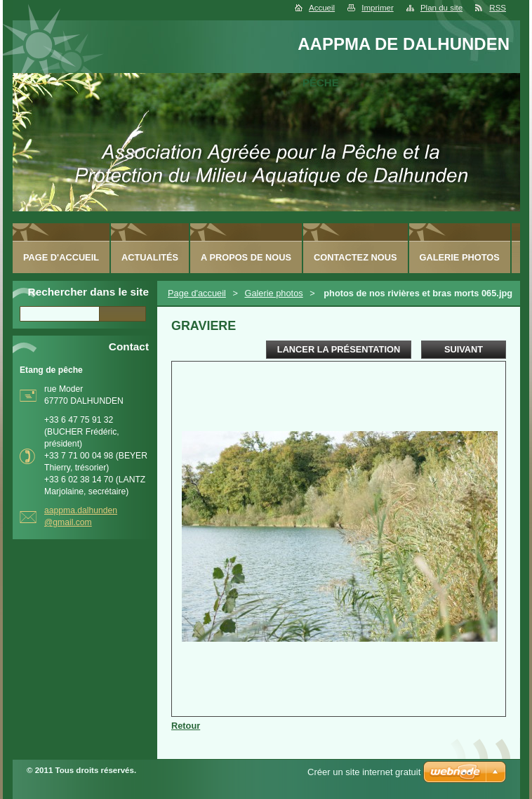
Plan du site (441, 8)
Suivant (464, 349)
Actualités (150, 257)
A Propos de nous (246, 257)
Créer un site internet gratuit (364, 772)
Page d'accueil (197, 293)
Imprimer (377, 8)
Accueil (322, 8)
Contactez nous (355, 257)
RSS (498, 8)
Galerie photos (273, 293)
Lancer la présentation (339, 349)
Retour (186, 726)
